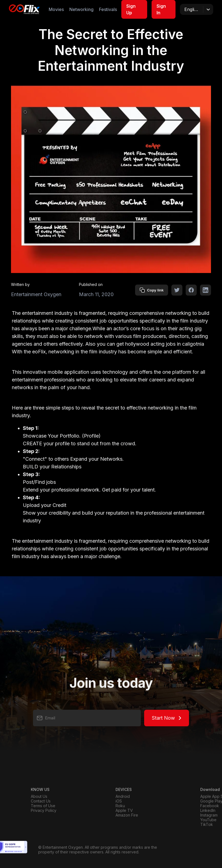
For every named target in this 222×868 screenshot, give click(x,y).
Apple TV (124, 810)
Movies (56, 9)
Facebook (210, 806)
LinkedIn (208, 810)
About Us (39, 796)
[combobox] (185, 9)
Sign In (161, 9)
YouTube (208, 820)
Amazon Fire (127, 815)
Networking (81, 9)
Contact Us (41, 801)
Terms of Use (43, 806)
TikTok (207, 824)
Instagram (209, 815)
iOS (119, 801)
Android (123, 796)
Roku (120, 806)
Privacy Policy (44, 810)
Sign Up (131, 9)
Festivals (108, 9)
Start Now (167, 718)
